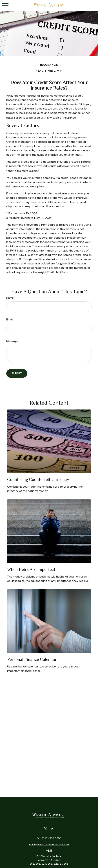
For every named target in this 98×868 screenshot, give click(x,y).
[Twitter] (45, 829)
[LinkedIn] (52, 829)
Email (10, 319)
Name (10, 298)
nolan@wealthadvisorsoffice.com (49, 844)
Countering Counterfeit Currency (38, 479)
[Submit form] (17, 373)
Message (12, 341)
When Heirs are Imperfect (31, 569)
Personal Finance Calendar (32, 659)
